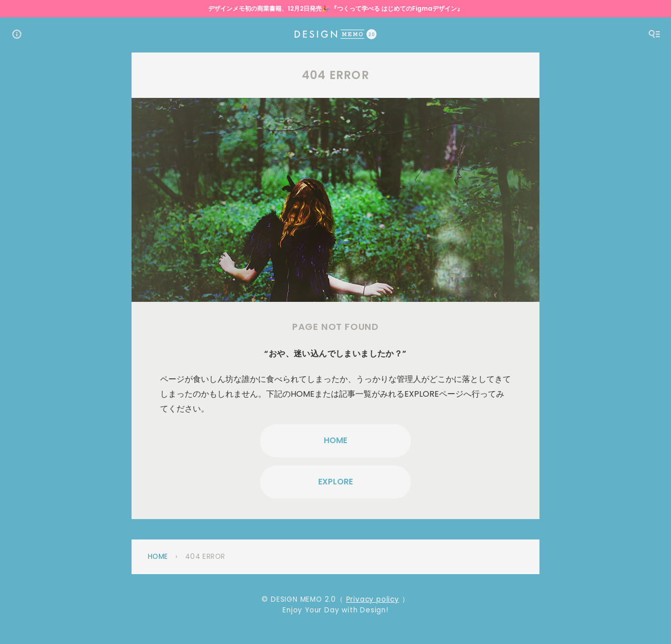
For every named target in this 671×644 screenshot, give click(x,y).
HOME (336, 440)
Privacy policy (373, 599)
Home (158, 557)
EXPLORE (336, 482)
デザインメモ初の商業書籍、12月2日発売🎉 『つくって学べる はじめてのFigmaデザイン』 (336, 8)
